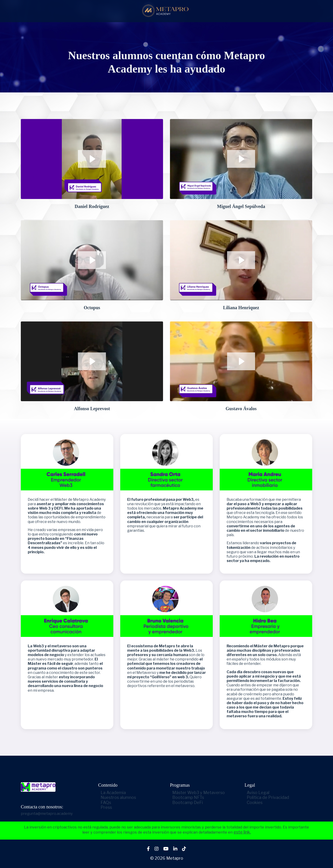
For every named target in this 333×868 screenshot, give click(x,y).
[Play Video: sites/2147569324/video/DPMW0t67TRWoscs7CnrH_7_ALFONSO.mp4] (92, 361)
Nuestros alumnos (125, 797)
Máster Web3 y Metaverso (196, 793)
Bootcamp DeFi (185, 802)
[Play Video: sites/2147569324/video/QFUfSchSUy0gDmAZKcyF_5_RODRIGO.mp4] (92, 260)
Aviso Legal (256, 793)
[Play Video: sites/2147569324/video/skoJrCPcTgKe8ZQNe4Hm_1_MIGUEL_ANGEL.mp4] (241, 159)
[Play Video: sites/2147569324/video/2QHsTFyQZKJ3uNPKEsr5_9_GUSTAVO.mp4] (241, 361)
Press (113, 807)
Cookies (253, 802)
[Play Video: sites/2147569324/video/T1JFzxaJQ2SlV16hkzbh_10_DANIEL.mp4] (92, 159)
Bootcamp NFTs (186, 797)
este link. (259, 833)
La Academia (120, 793)
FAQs (112, 802)
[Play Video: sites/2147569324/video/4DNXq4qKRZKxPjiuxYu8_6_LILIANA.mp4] (241, 260)
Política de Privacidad (266, 797)
